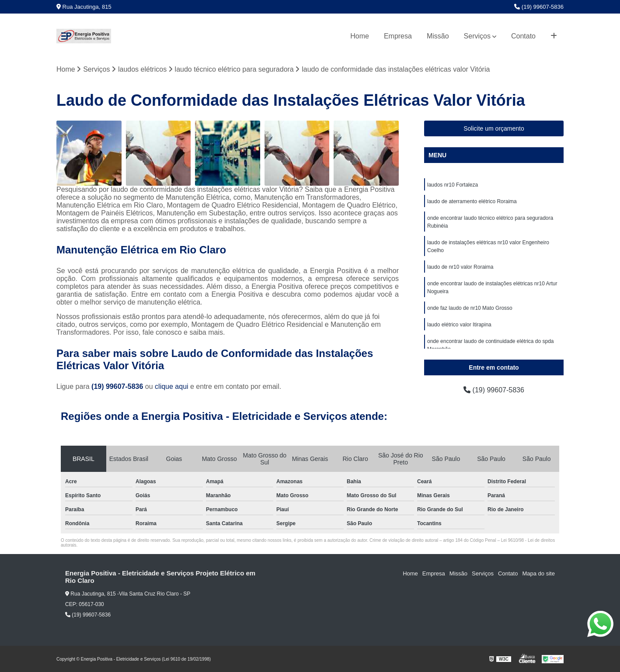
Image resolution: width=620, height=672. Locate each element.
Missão (438, 36)
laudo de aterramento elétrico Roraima (472, 201)
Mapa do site (538, 573)
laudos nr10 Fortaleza (453, 185)
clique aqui (172, 386)
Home (360, 36)
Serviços (477, 36)
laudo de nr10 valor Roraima (460, 267)
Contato (523, 36)
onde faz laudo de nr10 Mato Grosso (470, 308)
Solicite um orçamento (494, 128)
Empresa (398, 36)
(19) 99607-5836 (539, 7)
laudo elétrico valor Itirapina (459, 325)
